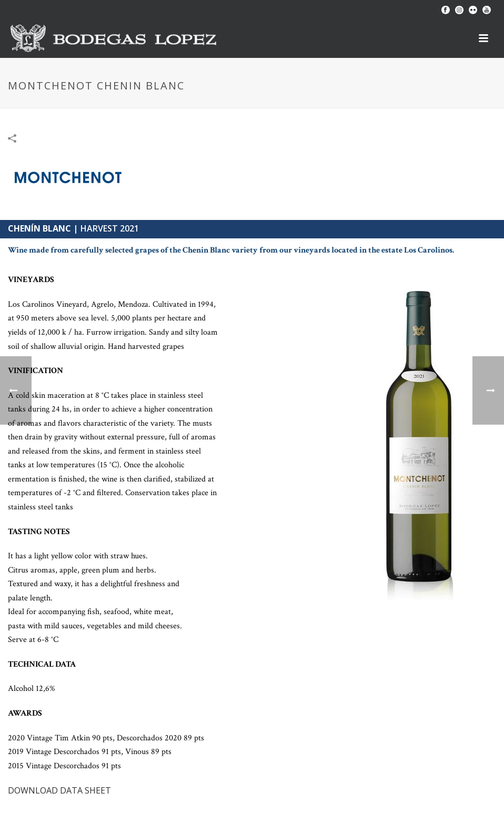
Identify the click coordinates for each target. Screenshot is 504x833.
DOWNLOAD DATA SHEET (59, 790)
